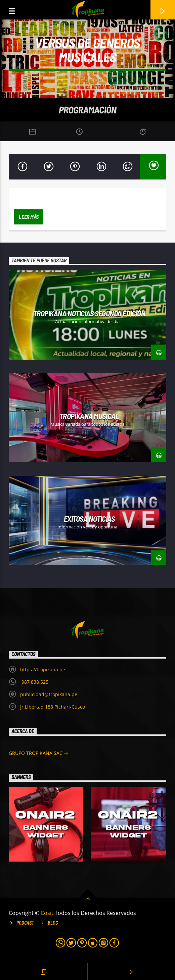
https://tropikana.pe (43, 669)
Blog (53, 923)
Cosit (48, 913)
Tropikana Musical (89, 416)
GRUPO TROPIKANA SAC (39, 754)
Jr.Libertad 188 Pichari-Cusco (53, 707)
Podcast (25, 923)
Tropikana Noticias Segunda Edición (89, 313)
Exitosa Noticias (89, 519)
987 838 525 (34, 682)
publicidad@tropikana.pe (49, 694)
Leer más (29, 217)
